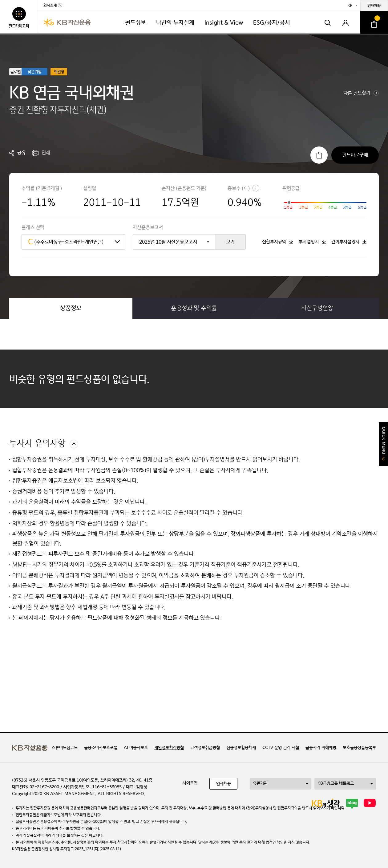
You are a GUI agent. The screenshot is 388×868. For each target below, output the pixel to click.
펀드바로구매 (355, 155)
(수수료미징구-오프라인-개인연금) (66, 242)
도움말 (256, 188)
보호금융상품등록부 (359, 748)
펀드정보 (135, 23)
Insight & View (224, 23)
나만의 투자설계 (175, 23)
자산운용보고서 (148, 228)
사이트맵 (190, 783)
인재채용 (374, 6)
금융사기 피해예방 (321, 748)
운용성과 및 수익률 (194, 308)
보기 (230, 242)
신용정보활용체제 (241, 748)
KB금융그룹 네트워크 (336, 783)
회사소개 (50, 6)
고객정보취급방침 (205, 748)
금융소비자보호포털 (101, 748)
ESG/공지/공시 (272, 23)
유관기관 (260, 783)
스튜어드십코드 (65, 748)
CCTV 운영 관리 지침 (281, 748)
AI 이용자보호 (136, 748)
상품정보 (71, 308)
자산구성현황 (317, 308)
